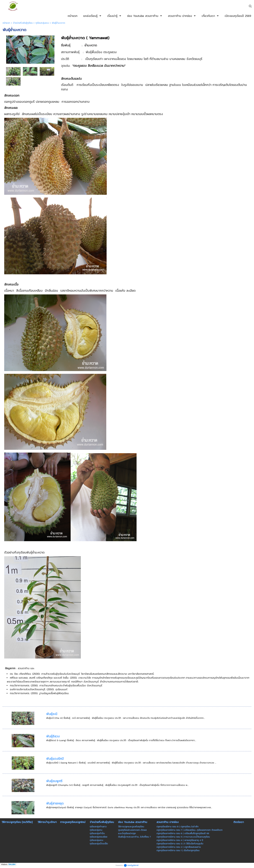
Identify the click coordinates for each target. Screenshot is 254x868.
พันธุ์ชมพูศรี (54, 781)
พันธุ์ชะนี (52, 714)
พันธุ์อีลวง (53, 736)
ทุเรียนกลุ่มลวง (42, 23)
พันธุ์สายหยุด (55, 803)
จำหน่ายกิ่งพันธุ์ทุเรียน (23, 23)
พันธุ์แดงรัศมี (55, 759)
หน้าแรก (6, 23)
